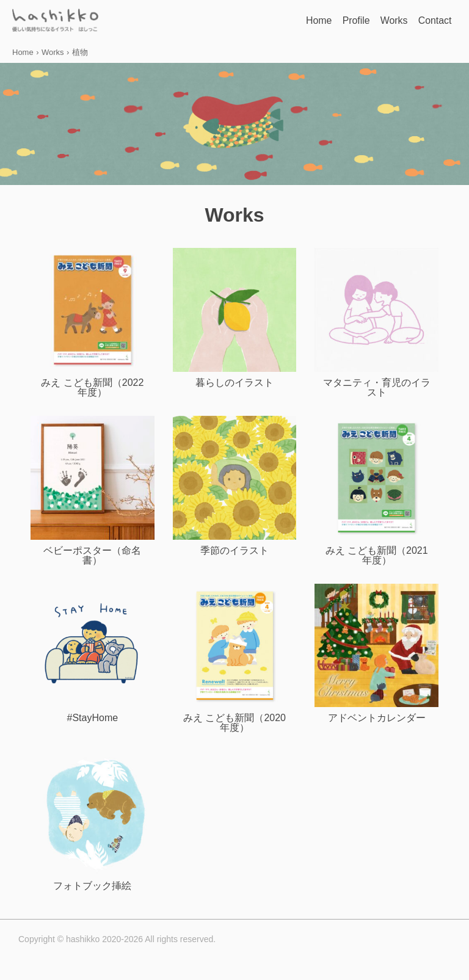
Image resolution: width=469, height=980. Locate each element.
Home (282, 21)
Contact (430, 21)
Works (378, 21)
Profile (330, 21)
